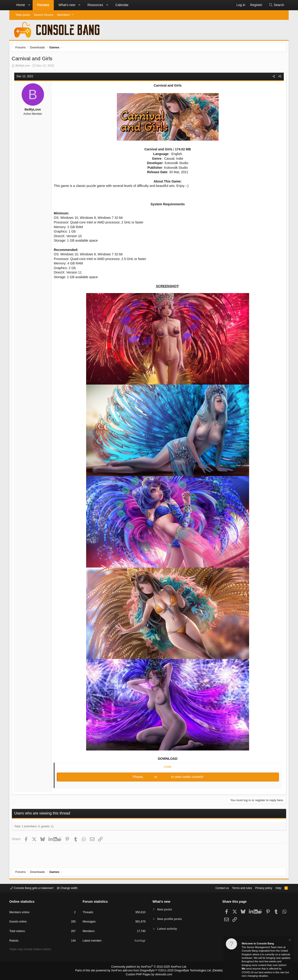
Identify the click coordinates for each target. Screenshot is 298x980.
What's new (67, 5)
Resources (95, 5)
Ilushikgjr (140, 941)
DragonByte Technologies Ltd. (189, 971)
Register (165, 778)
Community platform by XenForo (149, 967)
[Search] (276, 5)
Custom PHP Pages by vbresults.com (149, 975)
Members (63, 15)
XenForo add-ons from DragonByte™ (135, 971)
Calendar (122, 5)
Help (276, 888)
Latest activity (168, 929)
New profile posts (170, 919)
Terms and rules (236, 888)
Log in (149, 778)
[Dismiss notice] (289, 941)
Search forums (44, 15)
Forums (43, 5)
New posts (23, 15)
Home (21, 5)
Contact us (215, 888)
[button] (29, 5)
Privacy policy (260, 888)
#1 (279, 78)
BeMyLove (24, 67)
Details (212, 971)
